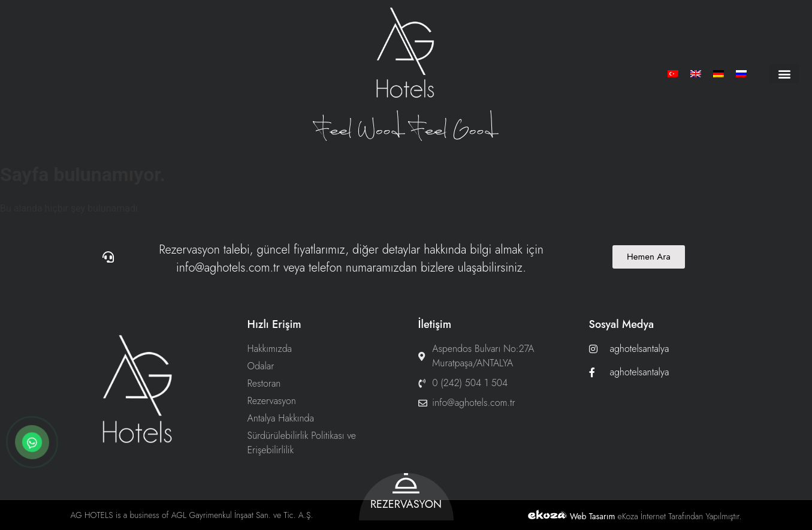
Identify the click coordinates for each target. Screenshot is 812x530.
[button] (784, 73)
